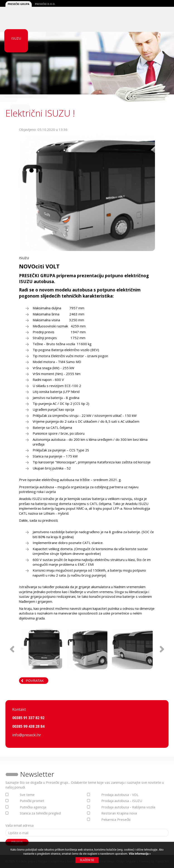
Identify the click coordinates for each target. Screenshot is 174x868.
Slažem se (87, 860)
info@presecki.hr (27, 735)
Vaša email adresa (19, 825)
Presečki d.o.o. (45, 4)
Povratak (35, 681)
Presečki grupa (19, 4)
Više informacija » (139, 854)
